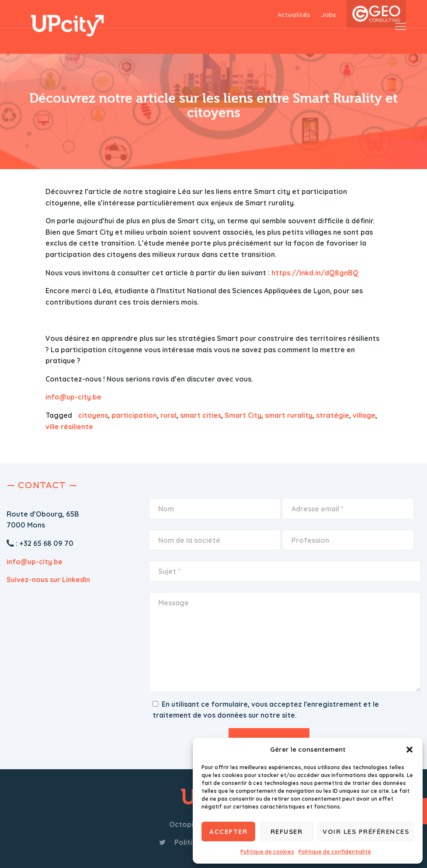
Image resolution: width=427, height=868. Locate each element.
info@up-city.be (73, 397)
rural (168, 415)
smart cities (201, 415)
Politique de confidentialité (335, 852)
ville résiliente (69, 427)
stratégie (333, 415)
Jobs (329, 15)
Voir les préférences (366, 832)
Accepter (228, 832)
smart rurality (289, 415)
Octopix (183, 824)
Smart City (243, 415)
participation (134, 415)
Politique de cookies (267, 852)
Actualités (294, 15)
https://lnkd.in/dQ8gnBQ (315, 273)
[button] (410, 750)
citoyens (93, 415)
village (364, 415)
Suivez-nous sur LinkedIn (48, 580)
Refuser (287, 832)
